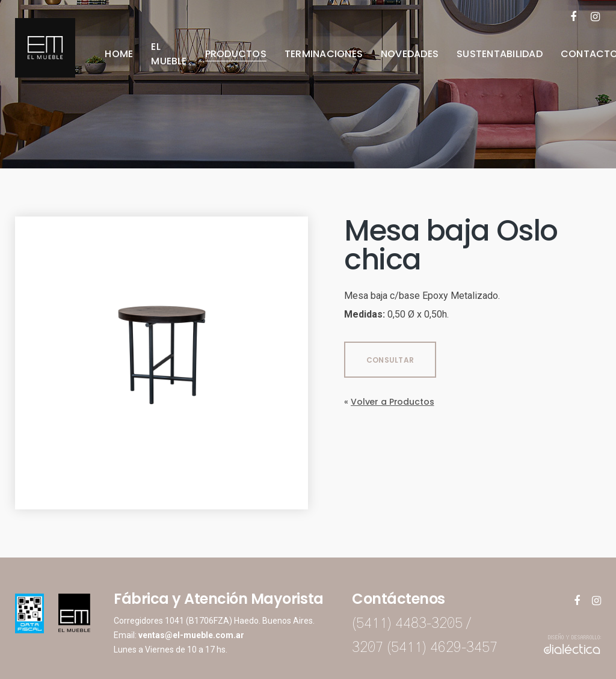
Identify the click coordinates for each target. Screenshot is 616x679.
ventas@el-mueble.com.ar (191, 635)
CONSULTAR (390, 360)
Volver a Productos (392, 402)
